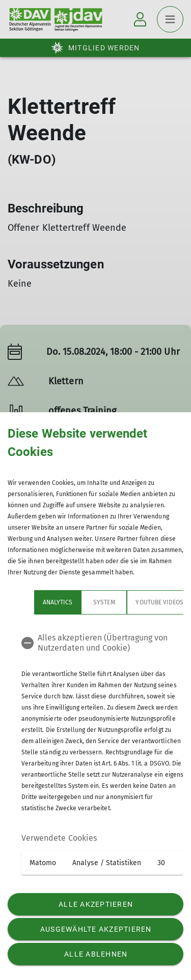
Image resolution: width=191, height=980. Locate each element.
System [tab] (77, 602)
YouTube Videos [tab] (133, 602)
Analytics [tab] (31, 602)
